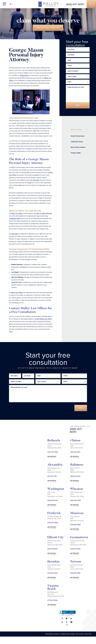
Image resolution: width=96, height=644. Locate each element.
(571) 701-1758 (52, 476)
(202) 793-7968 (53, 452)
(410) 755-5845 (52, 549)
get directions (52, 456)
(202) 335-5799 (53, 500)
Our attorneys (35, 180)
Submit (78, 105)
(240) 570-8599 (53, 523)
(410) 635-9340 (75, 476)
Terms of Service (80, 634)
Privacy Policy (88, 634)
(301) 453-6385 (75, 452)
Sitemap (73, 634)
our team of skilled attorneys (43, 213)
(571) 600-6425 (52, 573)
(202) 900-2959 (75, 500)
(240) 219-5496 (75, 549)
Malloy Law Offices (17, 213)
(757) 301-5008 (52, 600)
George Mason (24, 76)
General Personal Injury (78, 136)
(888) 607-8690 (75, 5)
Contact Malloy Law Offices (43, 319)
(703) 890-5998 (75, 525)
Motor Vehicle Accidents (78, 147)
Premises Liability (76, 153)
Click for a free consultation (48, 28)
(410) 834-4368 (75, 573)
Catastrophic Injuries (77, 142)
